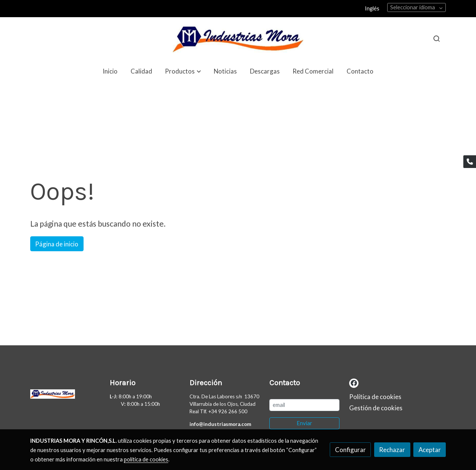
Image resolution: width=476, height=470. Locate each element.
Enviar (304, 423)
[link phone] (470, 162)
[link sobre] (65, 396)
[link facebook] (354, 382)
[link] (238, 39)
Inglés (372, 8)
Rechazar (392, 450)
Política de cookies (375, 397)
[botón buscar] (436, 38)
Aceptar (430, 450)
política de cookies (146, 459)
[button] (183, 71)
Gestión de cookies (376, 408)
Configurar (350, 450)
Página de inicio (57, 244)
